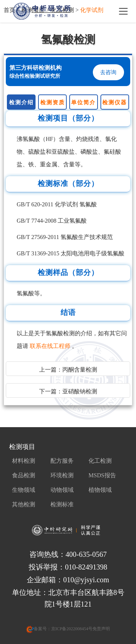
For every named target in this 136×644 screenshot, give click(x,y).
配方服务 (62, 461)
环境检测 (62, 475)
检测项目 (22, 447)
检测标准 (62, 504)
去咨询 (108, 72)
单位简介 (83, 102)
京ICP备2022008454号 (72, 629)
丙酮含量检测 (80, 370)
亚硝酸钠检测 (80, 391)
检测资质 (53, 102)
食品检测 (24, 475)
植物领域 (100, 490)
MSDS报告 (102, 475)
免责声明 (101, 629)
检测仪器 (115, 102)
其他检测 (24, 504)
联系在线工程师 (51, 346)
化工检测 (100, 461)
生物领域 (24, 490)
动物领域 (62, 490)
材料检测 (24, 461)
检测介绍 (21, 102)
